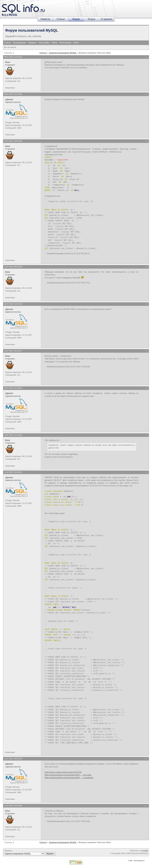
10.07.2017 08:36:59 (13, 267)
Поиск (55, 43)
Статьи (61, 19)
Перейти (30, 852)
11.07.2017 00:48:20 (13, 472)
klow (8, 62)
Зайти (76, 43)
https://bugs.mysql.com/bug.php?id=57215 (63, 772)
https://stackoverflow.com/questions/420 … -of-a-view (68, 775)
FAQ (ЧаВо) (44, 43)
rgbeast (9, 99)
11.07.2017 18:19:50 (13, 806)
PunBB (145, 851)
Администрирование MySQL (63, 53)
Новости (45, 19)
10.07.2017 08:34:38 (13, 141)
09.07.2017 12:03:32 (13, 57)
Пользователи (20, 43)
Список (7, 43)
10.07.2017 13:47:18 (13, 304)
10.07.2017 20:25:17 (13, 351)
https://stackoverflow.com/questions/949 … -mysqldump (69, 778)
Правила (32, 43)
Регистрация (65, 43)
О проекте (107, 19)
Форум (76, 19)
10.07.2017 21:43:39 (13, 435)
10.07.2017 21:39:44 (13, 388)
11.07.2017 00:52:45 (13, 759)
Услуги (91, 19)
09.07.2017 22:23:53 (13, 94)
